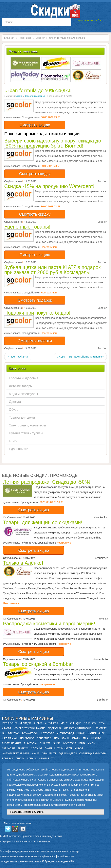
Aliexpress (52, 723)
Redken (76, 738)
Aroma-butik (47, 759)
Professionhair (12, 743)
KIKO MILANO (10, 738)
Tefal (102, 723)
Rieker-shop (27, 738)
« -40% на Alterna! (18, 357)
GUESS (57, 743)
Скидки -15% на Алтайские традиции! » (80, 357)
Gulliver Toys (11, 733)
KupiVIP (38, 723)
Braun (65, 738)
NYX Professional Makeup (30, 728)
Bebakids (23, 748)
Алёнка (32, 759)
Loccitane (69, 743)
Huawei (81, 733)
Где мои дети (68, 754)
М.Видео (25, 723)
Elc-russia (90, 723)
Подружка (55, 728)
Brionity (101, 728)
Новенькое (25, 38)
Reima (82, 743)
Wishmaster (65, 748)
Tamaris (50, 748)
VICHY (64, 723)
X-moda (7, 728)
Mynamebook (30, 733)
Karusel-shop (96, 733)
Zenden (20, 759)
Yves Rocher (10, 723)
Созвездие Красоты (93, 754)
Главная (9, 38)
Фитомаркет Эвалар (16, 754)
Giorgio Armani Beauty (79, 728)
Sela (85, 738)
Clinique (76, 723)
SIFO (56, 738)
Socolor (40, 38)
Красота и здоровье (35, 96)
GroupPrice (49, 754)
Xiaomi (92, 743)
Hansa (35, 754)
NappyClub (9, 748)
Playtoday (31, 743)
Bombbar (7, 759)
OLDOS (79, 748)
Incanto (96, 738)
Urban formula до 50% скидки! (38, 90)
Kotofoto (48, 733)
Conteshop (44, 738)
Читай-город (65, 733)
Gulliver (45, 743)
